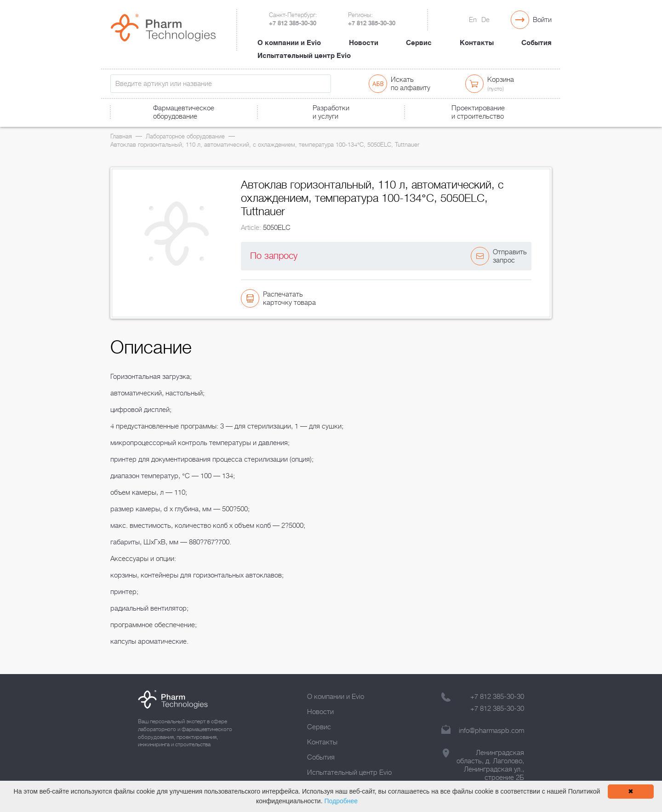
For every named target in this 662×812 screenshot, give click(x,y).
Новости (364, 43)
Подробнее (341, 801)
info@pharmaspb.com (491, 731)
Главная (121, 136)
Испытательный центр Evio (304, 56)
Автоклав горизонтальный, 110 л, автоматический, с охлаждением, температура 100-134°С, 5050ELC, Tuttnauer (265, 145)
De (485, 20)
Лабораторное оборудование (185, 136)
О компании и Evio (289, 43)
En (473, 20)
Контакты (477, 43)
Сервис (419, 43)
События (536, 43)
